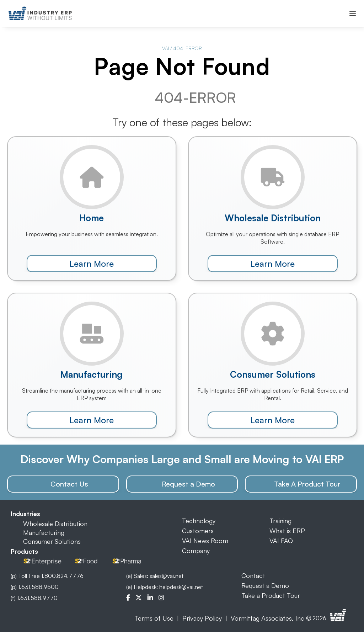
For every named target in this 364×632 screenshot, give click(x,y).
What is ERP (287, 531)
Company (196, 551)
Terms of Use (154, 618)
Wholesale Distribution (55, 524)
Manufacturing (44, 532)
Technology (199, 521)
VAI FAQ (281, 541)
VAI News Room (205, 541)
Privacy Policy (202, 618)
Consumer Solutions (52, 541)
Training (280, 521)
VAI (166, 48)
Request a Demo (265, 585)
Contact (253, 575)
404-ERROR (188, 48)
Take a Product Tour (271, 595)
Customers (198, 531)
